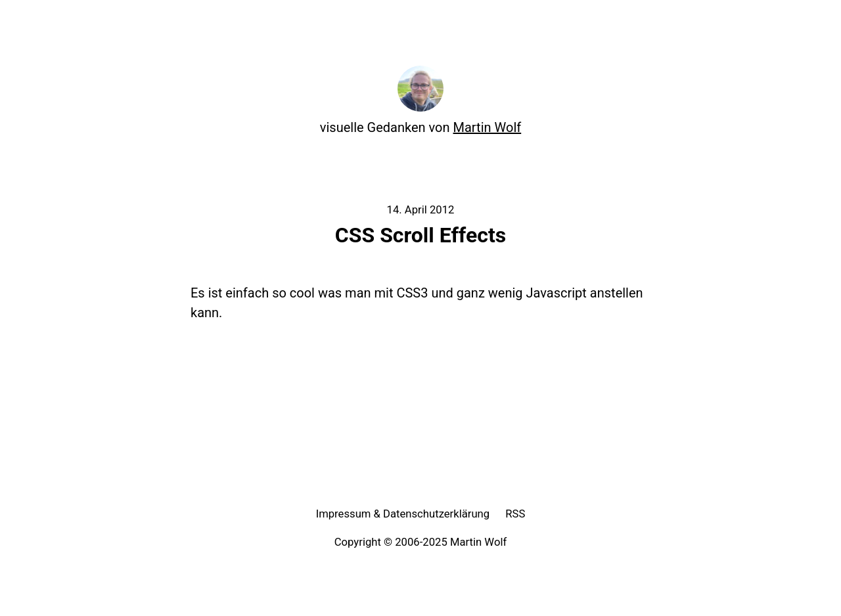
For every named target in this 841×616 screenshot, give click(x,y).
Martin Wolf (488, 127)
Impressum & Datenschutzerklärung (403, 514)
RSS (515, 514)
